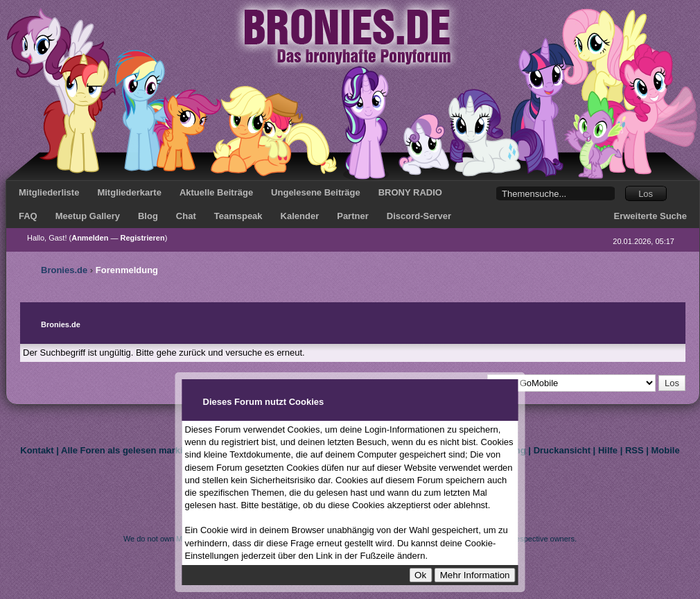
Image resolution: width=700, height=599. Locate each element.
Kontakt (37, 450)
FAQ (28, 216)
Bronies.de (64, 270)
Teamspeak (238, 216)
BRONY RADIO (410, 192)
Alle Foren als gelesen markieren (131, 450)
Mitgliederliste (49, 192)
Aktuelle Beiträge (216, 192)
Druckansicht (562, 450)
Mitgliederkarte (129, 192)
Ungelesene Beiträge (316, 192)
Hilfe (608, 450)
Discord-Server (419, 216)
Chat (186, 216)
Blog (148, 216)
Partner (353, 216)
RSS (635, 450)
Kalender (300, 216)
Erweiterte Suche (651, 216)
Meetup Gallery (88, 216)
